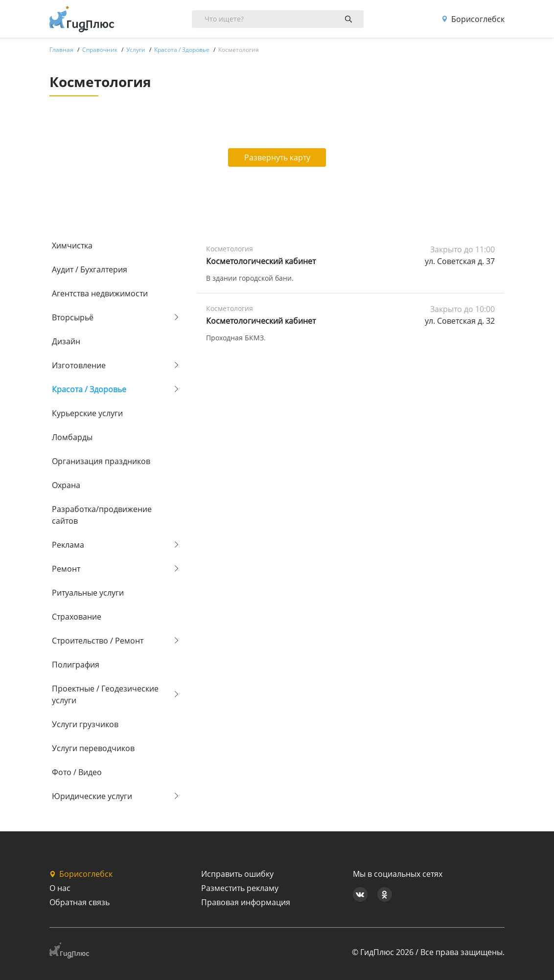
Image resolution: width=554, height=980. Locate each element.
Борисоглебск (473, 19)
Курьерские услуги (87, 413)
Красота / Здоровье (89, 389)
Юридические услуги (92, 796)
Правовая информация (246, 902)
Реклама (68, 545)
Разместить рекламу (240, 888)
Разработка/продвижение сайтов (102, 515)
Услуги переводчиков (93, 748)
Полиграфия (76, 665)
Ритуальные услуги (88, 593)
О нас (60, 888)
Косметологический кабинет (261, 261)
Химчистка (72, 245)
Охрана (66, 485)
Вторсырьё (73, 317)
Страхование (77, 617)
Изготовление (79, 365)
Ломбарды (72, 437)
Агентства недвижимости (100, 293)
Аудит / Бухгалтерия (90, 269)
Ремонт (66, 569)
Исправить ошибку (237, 874)
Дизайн (66, 341)
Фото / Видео (77, 772)
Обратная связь (80, 902)
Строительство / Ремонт (98, 641)
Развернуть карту (277, 157)
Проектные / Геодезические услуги (105, 694)
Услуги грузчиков (85, 724)
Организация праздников (101, 461)
